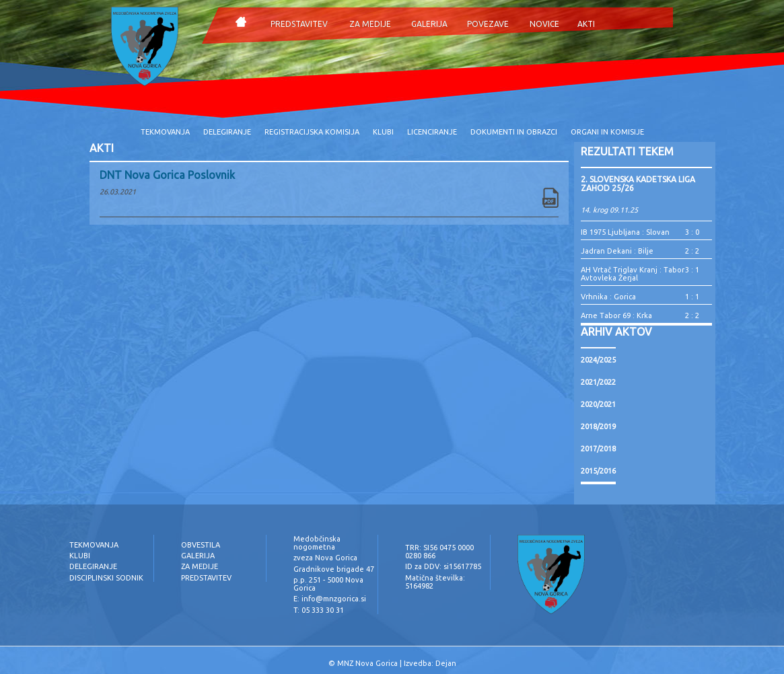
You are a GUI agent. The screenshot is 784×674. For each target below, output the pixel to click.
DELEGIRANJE (227, 132)
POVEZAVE (488, 24)
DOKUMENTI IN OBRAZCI (514, 132)
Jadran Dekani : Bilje (617, 251)
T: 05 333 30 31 (319, 610)
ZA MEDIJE (370, 24)
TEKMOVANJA (165, 132)
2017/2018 (598, 449)
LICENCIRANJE (432, 132)
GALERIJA (429, 24)
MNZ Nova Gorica (367, 663)
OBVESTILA (201, 545)
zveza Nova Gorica (325, 558)
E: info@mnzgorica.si (330, 599)
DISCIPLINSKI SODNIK (106, 578)
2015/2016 (598, 471)
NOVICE (544, 24)
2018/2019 (598, 426)
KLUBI (383, 132)
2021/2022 (598, 382)
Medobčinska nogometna (317, 543)
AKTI (586, 24)
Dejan (446, 663)
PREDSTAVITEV (299, 24)
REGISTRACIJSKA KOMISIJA (312, 132)
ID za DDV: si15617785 (443, 566)
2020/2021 (598, 404)
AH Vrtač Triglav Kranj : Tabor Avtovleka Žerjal (633, 274)
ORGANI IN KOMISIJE (607, 132)
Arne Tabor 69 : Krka (616, 315)
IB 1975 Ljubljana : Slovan (625, 232)
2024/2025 (598, 360)
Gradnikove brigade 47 (334, 569)
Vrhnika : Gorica (608, 297)
